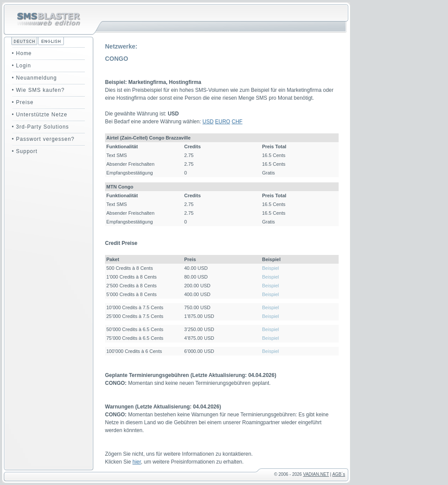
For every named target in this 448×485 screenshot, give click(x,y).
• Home (22, 53)
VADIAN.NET (316, 474)
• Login (21, 66)
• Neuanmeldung (34, 78)
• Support (25, 151)
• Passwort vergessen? (43, 139)
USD (208, 122)
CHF (237, 122)
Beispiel (271, 268)
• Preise (23, 102)
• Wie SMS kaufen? (38, 90)
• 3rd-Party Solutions (40, 127)
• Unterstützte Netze (40, 115)
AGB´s (338, 474)
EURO (223, 122)
